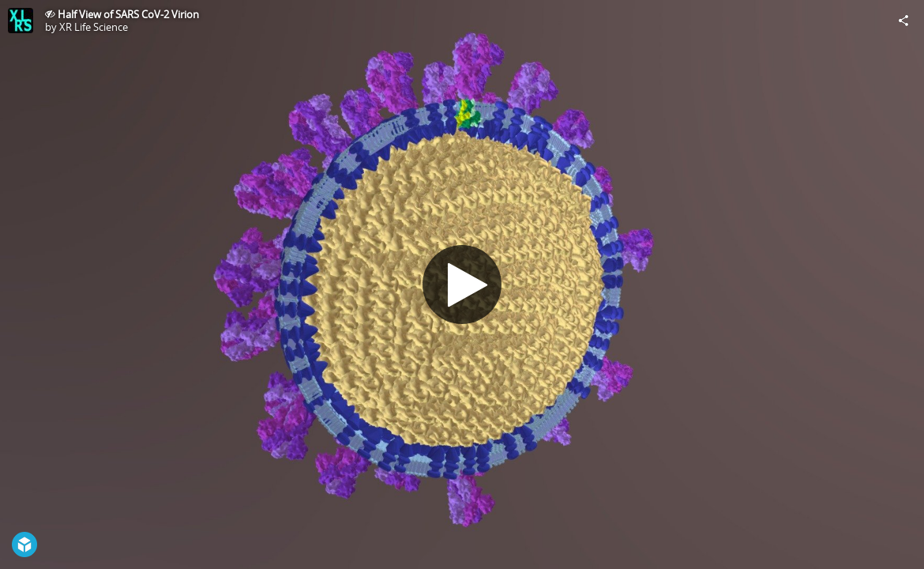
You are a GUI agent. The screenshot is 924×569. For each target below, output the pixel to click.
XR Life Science (94, 27)
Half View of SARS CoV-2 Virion (128, 14)
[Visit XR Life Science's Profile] (21, 21)
